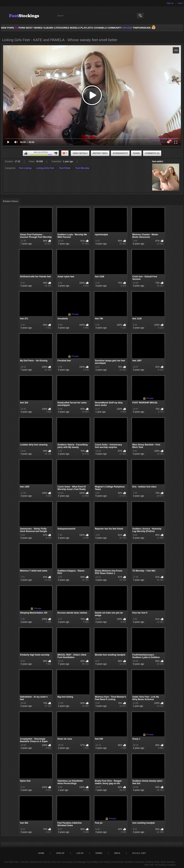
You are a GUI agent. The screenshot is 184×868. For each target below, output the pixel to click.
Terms (99, 853)
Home (41, 853)
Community (114, 28)
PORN (20, 28)
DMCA (117, 853)
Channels (100, 28)
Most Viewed (34, 28)
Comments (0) (152, 153)
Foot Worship (82, 168)
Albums (48, 28)
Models (75, 28)
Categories (62, 28)
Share (136, 153)
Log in (180, 3)
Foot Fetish (65, 168)
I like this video (26, 153)
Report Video (100, 153)
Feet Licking (25, 168)
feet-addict (158, 161)
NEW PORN (8, 28)
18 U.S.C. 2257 (139, 853)
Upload (127, 28)
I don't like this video (56, 153)
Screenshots (120, 153)
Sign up (170, 3)
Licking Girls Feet (45, 168)
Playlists (87, 28)
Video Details (80, 153)
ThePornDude (142, 28)
